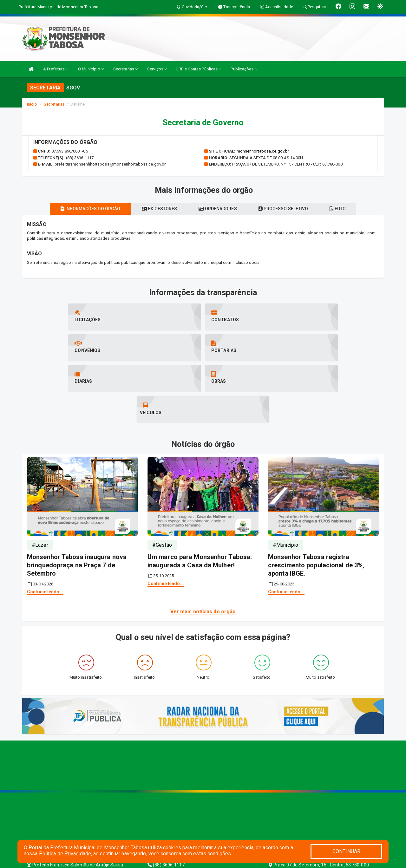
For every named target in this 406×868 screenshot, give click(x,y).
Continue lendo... (45, 530)
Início (32, 104)
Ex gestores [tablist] (154, 209)
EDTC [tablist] (348, 209)
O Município (91, 69)
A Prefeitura (56, 69)
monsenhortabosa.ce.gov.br (263, 151)
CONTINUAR (346, 851)
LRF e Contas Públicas (199, 69)
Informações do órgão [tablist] (80, 209)
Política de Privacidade (65, 854)
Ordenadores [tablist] (218, 209)
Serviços (157, 69)
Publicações (244, 69)
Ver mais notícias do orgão (203, 550)
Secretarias (125, 69)
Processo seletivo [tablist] (288, 209)
